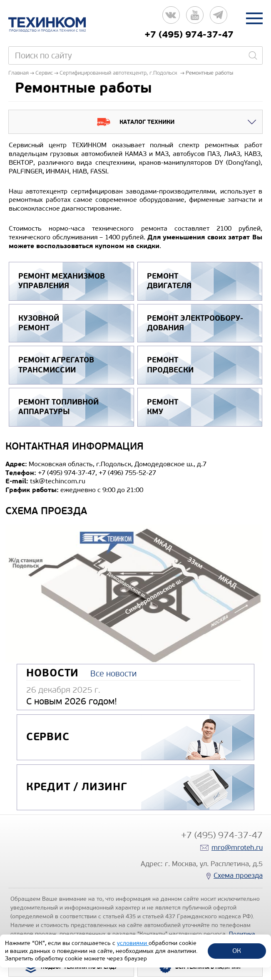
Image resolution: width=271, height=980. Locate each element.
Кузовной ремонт (39, 323)
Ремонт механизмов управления (62, 281)
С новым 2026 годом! (72, 701)
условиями (133, 943)
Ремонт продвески (170, 365)
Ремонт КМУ (163, 407)
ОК (237, 951)
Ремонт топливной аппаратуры (58, 407)
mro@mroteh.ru (237, 848)
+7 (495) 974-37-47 (189, 35)
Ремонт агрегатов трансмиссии (56, 365)
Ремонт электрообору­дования (195, 323)
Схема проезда (238, 876)
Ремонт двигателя (169, 281)
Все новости (113, 674)
